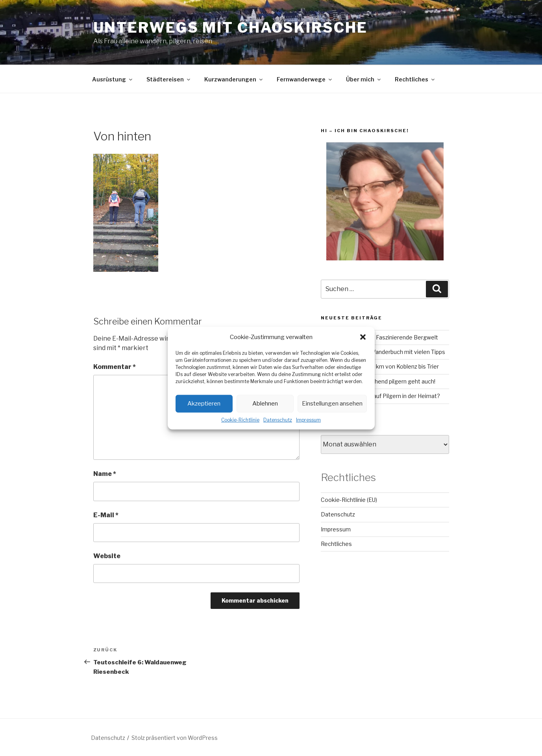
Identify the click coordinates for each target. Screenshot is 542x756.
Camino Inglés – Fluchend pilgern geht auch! (378, 381)
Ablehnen (265, 404)
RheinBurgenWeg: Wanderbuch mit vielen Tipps (383, 352)
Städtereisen (169, 79)
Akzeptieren (204, 404)
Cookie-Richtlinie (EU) (349, 500)
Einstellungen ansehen (332, 404)
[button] (363, 337)
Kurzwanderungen (234, 79)
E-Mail (106, 515)
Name (105, 474)
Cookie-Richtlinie (240, 419)
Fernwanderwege (305, 79)
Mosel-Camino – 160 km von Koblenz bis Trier (380, 366)
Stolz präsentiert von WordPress (175, 738)
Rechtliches (415, 79)
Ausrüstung (113, 79)
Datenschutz (278, 419)
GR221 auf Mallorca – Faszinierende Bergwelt (379, 337)
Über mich (364, 79)
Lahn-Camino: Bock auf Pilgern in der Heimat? (380, 396)
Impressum (308, 419)
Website (107, 556)
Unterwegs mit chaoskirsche (230, 28)
